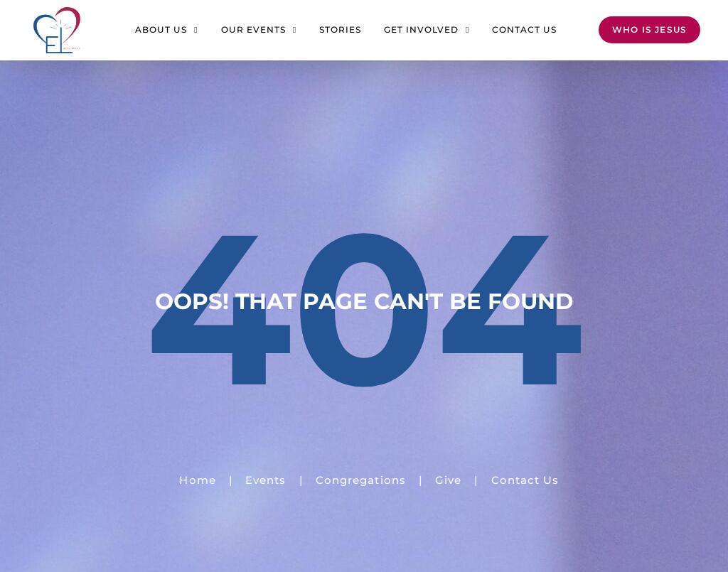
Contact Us (524, 29)
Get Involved (427, 30)
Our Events (259, 30)
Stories (340, 29)
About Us (166, 30)
